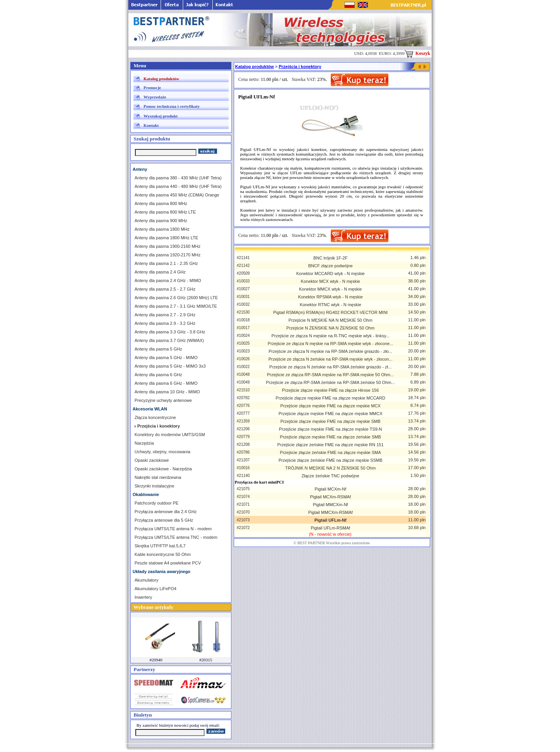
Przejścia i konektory (300, 67)
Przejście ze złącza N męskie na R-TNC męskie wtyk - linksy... (331, 336)
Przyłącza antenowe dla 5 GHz (164, 520)
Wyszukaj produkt (161, 116)
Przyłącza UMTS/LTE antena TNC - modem (176, 537)
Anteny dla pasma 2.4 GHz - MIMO (168, 280)
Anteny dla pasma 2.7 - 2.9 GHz (165, 315)
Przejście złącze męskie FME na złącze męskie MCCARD (331, 398)
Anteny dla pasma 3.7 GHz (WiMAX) (169, 340)
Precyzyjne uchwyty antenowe (163, 400)
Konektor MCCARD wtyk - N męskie (331, 273)
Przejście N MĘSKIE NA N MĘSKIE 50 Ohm (331, 320)
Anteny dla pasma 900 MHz (161, 221)
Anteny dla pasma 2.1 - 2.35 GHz (166, 263)
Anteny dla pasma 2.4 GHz (160, 272)
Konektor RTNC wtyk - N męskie (331, 305)
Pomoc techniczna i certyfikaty (171, 106)
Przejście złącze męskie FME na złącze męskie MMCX (330, 414)
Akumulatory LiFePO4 (156, 589)
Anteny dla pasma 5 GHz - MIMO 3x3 (170, 366)
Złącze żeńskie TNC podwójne (331, 476)
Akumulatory (146, 580)
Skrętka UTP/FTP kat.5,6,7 (160, 546)
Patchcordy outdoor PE (157, 503)
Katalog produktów (161, 79)
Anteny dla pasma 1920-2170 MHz (167, 255)
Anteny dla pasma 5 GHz (158, 349)
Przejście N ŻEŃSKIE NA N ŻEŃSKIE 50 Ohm (330, 328)
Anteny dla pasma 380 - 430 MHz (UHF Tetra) (178, 178)
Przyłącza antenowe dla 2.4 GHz (166, 512)
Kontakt (151, 125)
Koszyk (417, 53)
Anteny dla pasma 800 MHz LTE (165, 212)
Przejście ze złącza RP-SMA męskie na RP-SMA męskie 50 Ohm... (330, 375)
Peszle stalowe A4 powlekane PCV (168, 563)
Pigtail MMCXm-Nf (330, 505)
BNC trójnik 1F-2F (331, 258)
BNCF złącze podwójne (331, 266)
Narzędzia (144, 443)
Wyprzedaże (155, 97)
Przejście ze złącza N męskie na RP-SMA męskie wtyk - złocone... (330, 344)
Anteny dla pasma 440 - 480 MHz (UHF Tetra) (178, 186)
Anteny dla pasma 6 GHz (158, 375)
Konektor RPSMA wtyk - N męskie (331, 297)
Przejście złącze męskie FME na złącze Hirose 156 (330, 390)
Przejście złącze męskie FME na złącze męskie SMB (330, 421)
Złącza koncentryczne (155, 417)
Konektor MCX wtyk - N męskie (331, 281)
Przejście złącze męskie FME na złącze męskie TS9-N (330, 429)
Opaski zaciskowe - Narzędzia (163, 469)
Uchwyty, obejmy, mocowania (162, 452)
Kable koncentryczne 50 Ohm (163, 554)
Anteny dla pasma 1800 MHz (162, 229)
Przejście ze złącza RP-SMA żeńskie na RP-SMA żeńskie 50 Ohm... (330, 382)
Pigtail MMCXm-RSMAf (331, 512)
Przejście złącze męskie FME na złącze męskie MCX (331, 406)
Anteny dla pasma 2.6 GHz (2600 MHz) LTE (176, 298)
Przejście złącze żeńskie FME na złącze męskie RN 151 (330, 445)
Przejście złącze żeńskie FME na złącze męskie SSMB (330, 460)
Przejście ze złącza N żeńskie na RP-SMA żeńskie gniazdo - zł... (331, 367)
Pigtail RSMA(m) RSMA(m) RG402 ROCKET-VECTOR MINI (331, 312)
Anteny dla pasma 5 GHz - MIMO (166, 358)
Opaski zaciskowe (152, 460)
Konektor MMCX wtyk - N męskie (330, 289)
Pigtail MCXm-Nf (330, 489)
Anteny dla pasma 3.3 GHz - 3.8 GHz (170, 332)
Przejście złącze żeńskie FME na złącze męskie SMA (331, 452)
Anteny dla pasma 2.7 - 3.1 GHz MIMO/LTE (176, 306)
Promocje (152, 88)
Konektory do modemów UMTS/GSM (170, 435)
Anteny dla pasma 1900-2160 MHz (167, 246)
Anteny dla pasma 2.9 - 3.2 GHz (165, 323)
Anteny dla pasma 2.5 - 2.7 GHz (165, 289)
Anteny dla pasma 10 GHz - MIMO (167, 392)
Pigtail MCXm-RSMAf (330, 497)
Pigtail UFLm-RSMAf (330, 528)
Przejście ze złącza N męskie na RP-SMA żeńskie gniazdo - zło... (331, 351)
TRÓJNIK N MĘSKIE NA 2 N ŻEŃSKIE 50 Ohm (330, 468)
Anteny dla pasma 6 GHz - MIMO (166, 383)
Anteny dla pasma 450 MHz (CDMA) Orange (177, 195)
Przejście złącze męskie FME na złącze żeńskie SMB (331, 437)
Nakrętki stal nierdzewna (158, 477)
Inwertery (143, 597)
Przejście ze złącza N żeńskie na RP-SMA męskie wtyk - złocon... (330, 359)
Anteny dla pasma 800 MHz (161, 203)
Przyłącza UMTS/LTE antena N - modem (173, 529)
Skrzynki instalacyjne (154, 486)
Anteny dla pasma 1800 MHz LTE (166, 238)
